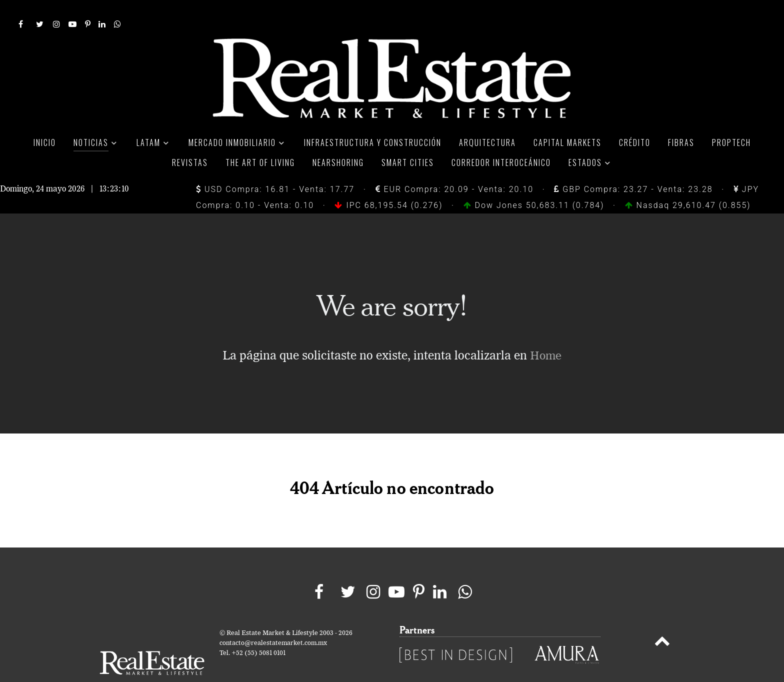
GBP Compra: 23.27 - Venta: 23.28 (633, 167)
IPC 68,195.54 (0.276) (390, 183)
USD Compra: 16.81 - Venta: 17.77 (275, 167)
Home (546, 334)
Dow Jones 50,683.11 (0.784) (535, 183)
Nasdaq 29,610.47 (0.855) (688, 183)
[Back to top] (662, 621)
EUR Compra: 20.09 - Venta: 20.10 (454, 167)
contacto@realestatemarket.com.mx (273, 621)
